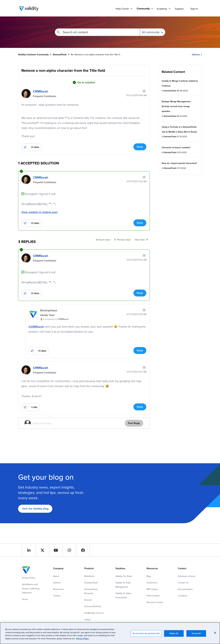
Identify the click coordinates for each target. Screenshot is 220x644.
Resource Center (155, 602)
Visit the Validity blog (35, 509)
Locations (183, 596)
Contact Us (183, 583)
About (56, 576)
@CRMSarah (36, 327)
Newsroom (58, 589)
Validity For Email (124, 576)
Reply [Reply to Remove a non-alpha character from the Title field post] (140, 147)
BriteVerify (89, 576)
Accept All (196, 636)
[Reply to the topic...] (79, 423)
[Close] (215, 636)
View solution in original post (39, 212)
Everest (88, 600)
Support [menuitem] (179, 9)
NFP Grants (152, 589)
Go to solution (86, 82)
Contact (57, 596)
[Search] (97, 32)
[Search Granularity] (153, 32)
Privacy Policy (29, 578)
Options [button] (196, 54)
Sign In (194, 9)
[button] (25, 147)
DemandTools (60, 54)
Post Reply (134, 423)
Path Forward (153, 596)
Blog (149, 576)
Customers (152, 583)
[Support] (131, 9)
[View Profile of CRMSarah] (41, 91)
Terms (25, 599)
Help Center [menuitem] (122, 9)
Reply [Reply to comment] (140, 223)
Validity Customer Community (29, 9)
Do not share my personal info (146, 636)
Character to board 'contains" (176, 147)
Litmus (88, 620)
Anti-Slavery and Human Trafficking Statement (31, 588)
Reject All (174, 636)
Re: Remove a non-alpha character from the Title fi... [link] (96, 54)
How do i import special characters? (179, 163)
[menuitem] (144, 9)
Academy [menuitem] (162, 9)
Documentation (185, 589)
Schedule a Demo (187, 576)
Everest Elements (93, 606)
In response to (56, 319)
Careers (57, 583)
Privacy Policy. (82, 642)
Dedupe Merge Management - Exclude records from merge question (177, 106)
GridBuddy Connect (94, 613)
